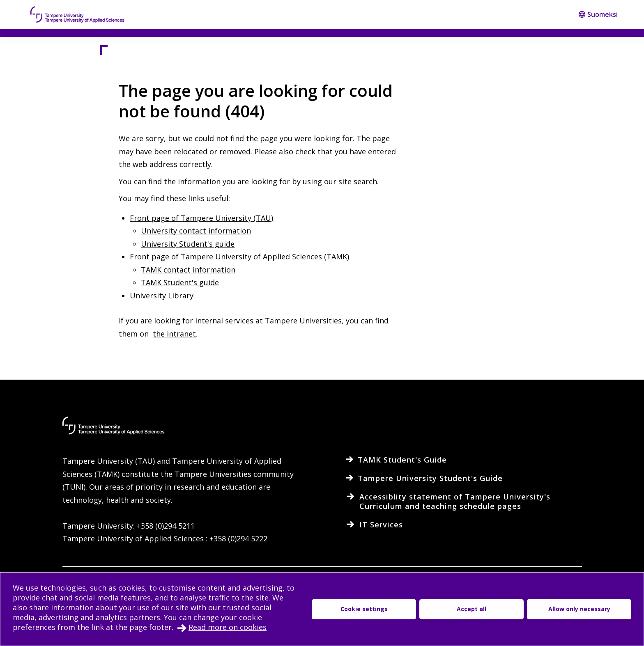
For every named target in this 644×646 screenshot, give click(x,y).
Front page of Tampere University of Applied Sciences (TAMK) (239, 257)
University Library (162, 296)
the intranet (174, 334)
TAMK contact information (188, 270)
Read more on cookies (228, 627)
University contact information (196, 231)
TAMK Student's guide (180, 282)
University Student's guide (188, 244)
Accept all (471, 609)
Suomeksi (598, 14)
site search (358, 181)
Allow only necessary (579, 609)
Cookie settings (364, 609)
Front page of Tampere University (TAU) (201, 218)
